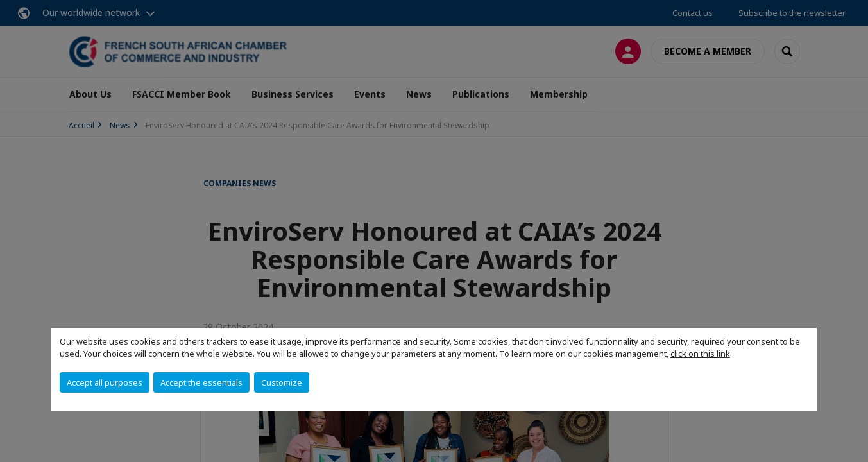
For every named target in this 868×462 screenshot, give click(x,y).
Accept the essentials (201, 382)
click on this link (700, 354)
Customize (282, 382)
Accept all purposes (105, 382)
